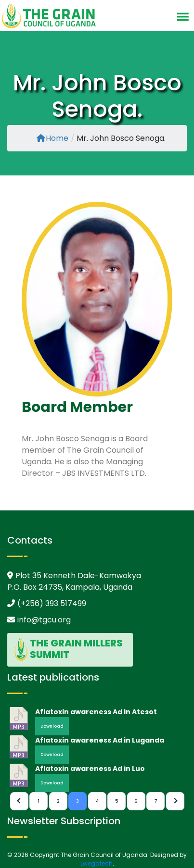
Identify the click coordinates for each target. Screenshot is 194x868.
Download (52, 726)
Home (52, 138)
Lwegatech (97, 863)
